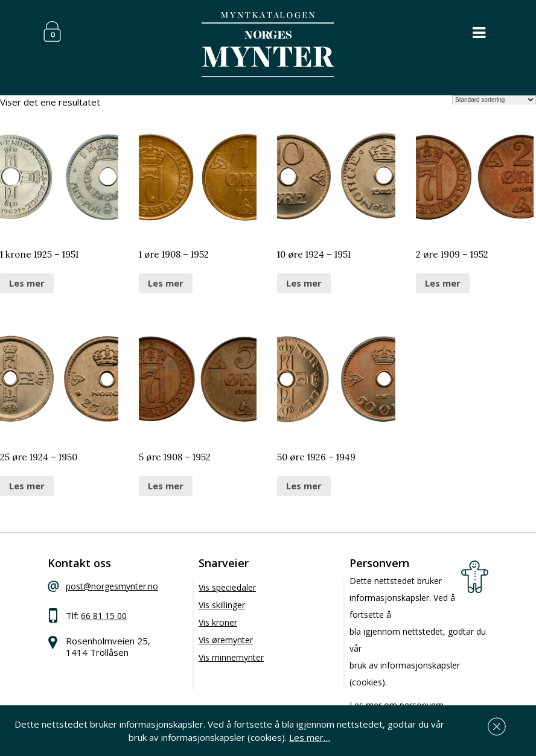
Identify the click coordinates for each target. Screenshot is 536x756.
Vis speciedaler (227, 587)
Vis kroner (218, 622)
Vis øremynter (226, 640)
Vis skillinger (222, 605)
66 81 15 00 (104, 616)
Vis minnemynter (231, 657)
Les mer (27, 283)
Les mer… (310, 737)
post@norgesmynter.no (112, 586)
